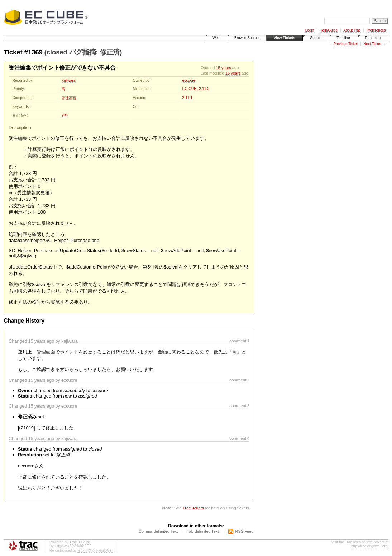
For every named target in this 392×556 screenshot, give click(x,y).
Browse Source (247, 38)
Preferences (376, 30)
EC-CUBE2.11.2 (196, 89)
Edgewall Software (69, 546)
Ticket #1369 (23, 52)
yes (64, 115)
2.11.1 (187, 98)
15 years (223, 68)
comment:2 (239, 380)
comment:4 (239, 438)
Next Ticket (372, 44)
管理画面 (69, 98)
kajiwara (68, 80)
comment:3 (239, 406)
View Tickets (285, 38)
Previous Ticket (345, 44)
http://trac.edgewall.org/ (370, 546)
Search (316, 38)
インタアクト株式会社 (95, 550)
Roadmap (373, 38)
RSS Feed (245, 531)
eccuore (189, 80)
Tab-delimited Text (203, 531)
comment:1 (239, 341)
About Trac (352, 30)
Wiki (216, 38)
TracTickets (193, 508)
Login (310, 30)
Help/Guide (329, 30)
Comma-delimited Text (158, 531)
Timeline (343, 38)
